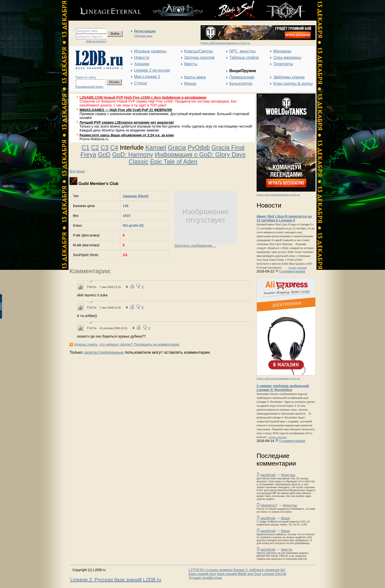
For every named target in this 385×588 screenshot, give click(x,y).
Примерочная (242, 77)
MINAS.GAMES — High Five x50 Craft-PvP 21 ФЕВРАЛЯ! (126, 110)
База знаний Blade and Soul (239, 574)
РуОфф (199, 147)
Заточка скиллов (199, 58)
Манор (190, 84)
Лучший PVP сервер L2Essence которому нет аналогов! (127, 122)
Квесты (191, 64)
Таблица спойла (244, 58)
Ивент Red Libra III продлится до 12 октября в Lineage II (284, 218)
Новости (142, 58)
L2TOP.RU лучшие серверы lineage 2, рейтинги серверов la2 (237, 570)
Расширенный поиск (89, 87)
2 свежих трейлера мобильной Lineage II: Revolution (283, 388)
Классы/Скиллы (199, 51)
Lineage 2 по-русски (152, 70)
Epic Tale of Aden (174, 162)
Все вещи (77, 171)
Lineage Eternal (274, 574)
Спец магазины (287, 58)
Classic (139, 162)
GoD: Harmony (133, 155)
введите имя (88, 31)
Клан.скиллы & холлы (293, 84)
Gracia (177, 147)
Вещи (285, 518)
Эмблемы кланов (289, 77)
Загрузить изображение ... (195, 246)
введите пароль (90, 37)
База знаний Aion (202, 574)
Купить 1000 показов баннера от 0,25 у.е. (278, 195)
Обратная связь (143, 36)
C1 (85, 147)
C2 (95, 147)
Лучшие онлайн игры (205, 578)
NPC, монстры (242, 51)
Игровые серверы (150, 51)
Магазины (282, 51)
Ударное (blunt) (136, 196)
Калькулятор (241, 84)
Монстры (288, 475)
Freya (88, 155)
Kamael (156, 147)
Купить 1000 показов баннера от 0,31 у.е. (278, 379)
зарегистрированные (104, 352)
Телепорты (283, 64)
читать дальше (298, 268)
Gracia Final (228, 147)
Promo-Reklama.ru (94, 139)
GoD (104, 155)
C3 (105, 147)
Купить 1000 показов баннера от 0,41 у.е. (226, 43)
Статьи (140, 83)
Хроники (142, 64)
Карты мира (195, 77)
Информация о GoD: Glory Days (200, 155)
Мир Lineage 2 (147, 77)
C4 (114, 147)
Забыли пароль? (96, 41)
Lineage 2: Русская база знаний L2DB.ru (116, 580)
